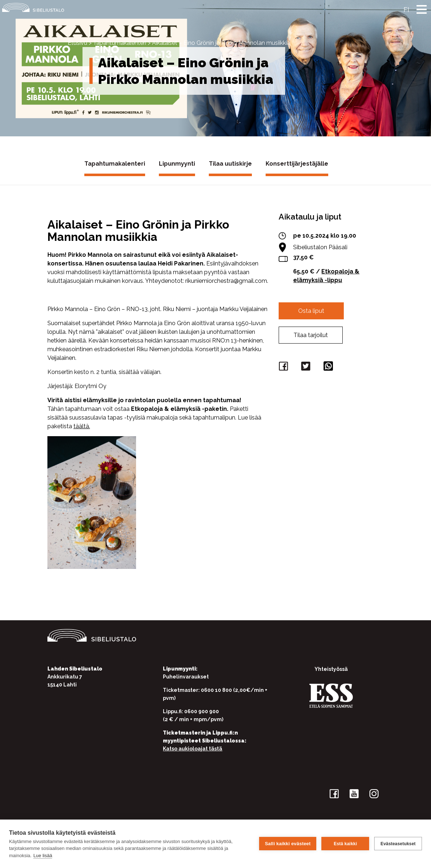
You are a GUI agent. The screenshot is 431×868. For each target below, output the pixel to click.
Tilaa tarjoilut (311, 335)
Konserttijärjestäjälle (297, 164)
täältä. (82, 426)
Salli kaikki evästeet (288, 844)
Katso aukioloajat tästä (193, 749)
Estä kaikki (345, 844)
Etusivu (77, 43)
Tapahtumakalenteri (120, 43)
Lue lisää (43, 856)
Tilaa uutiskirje (230, 164)
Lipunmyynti (177, 164)
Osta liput (311, 311)
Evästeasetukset (398, 844)
